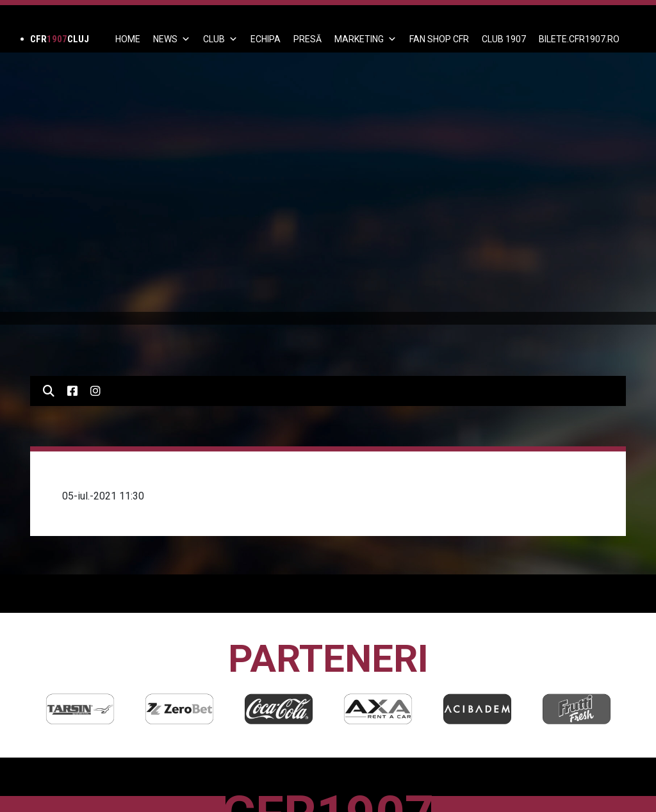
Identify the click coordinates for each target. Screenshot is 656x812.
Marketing (365, 39)
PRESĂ (307, 39)
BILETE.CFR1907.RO (579, 39)
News (172, 39)
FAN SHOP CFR (439, 39)
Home (128, 39)
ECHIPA (266, 39)
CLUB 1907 (504, 39)
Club (220, 39)
